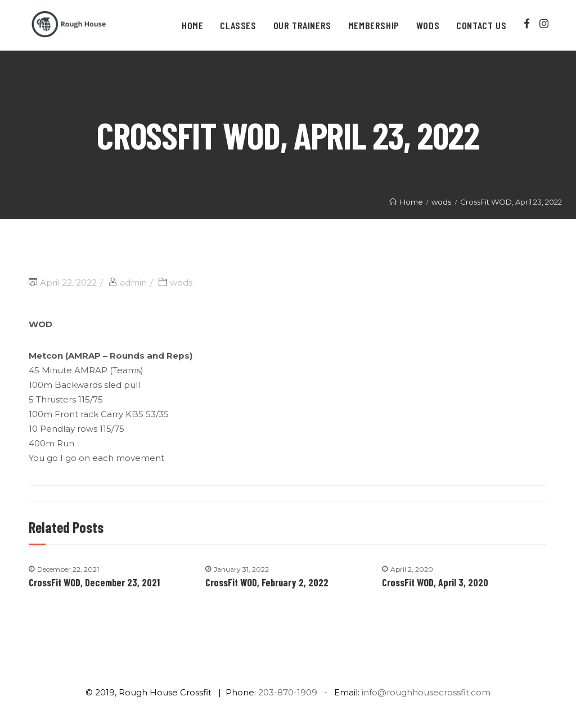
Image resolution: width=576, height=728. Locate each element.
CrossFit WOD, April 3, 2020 (435, 582)
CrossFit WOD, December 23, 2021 (94, 582)
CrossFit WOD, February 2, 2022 (267, 582)
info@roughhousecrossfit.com (426, 692)
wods (181, 282)
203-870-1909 (288, 692)
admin (133, 282)
